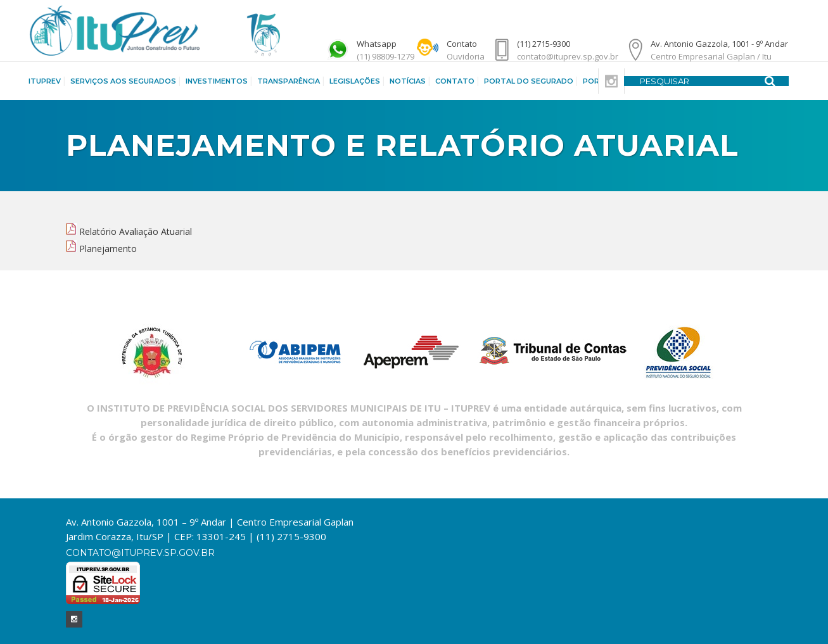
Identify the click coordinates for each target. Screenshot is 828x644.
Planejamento (108, 249)
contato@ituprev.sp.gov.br (140, 553)
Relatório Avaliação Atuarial (136, 231)
